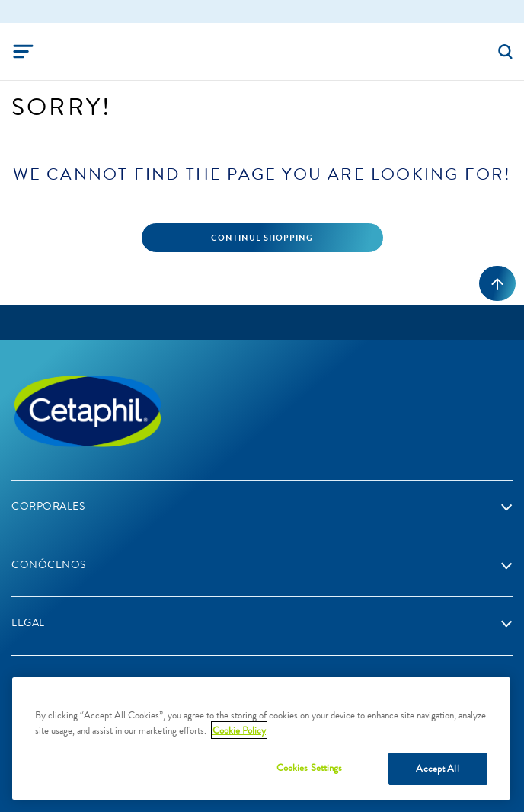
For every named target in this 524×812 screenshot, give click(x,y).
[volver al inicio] (497, 283)
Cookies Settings (310, 767)
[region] (261, 738)
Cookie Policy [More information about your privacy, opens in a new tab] (239, 730)
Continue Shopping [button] (262, 238)
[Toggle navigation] (23, 51)
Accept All (437, 768)
